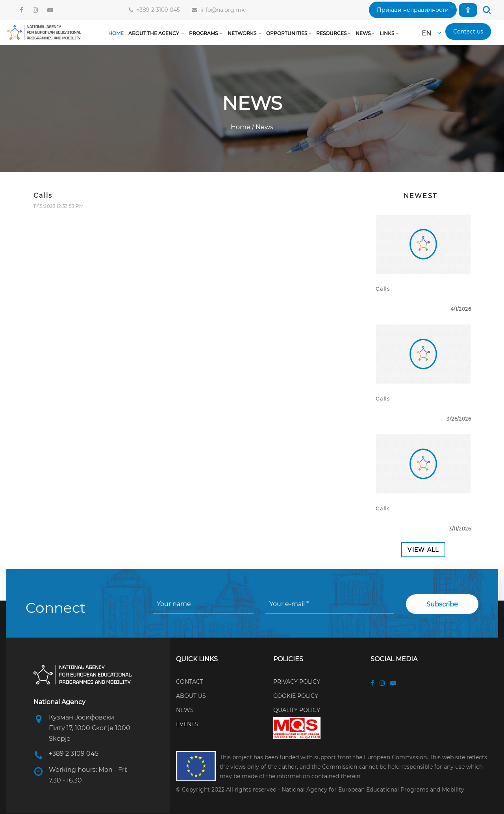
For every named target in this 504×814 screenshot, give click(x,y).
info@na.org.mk (221, 10)
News (264, 127)
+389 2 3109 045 (157, 10)
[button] (413, 10)
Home (241, 127)
